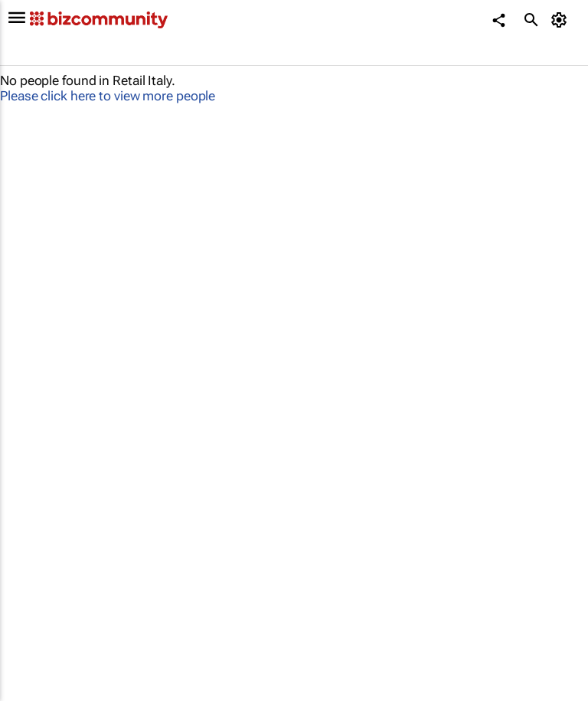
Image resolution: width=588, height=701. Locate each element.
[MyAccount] (562, 20)
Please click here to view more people (108, 96)
